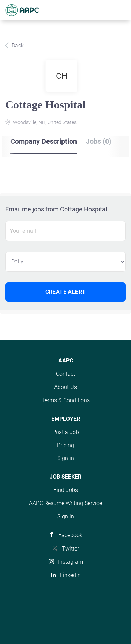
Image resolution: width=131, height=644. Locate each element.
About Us (65, 387)
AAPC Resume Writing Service (65, 503)
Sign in (66, 458)
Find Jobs (66, 490)
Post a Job (66, 432)
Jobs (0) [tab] (99, 141)
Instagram (71, 562)
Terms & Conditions (66, 400)
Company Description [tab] (44, 141)
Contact (65, 374)
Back (17, 46)
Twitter (70, 549)
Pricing (65, 445)
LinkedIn (70, 575)
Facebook (70, 535)
